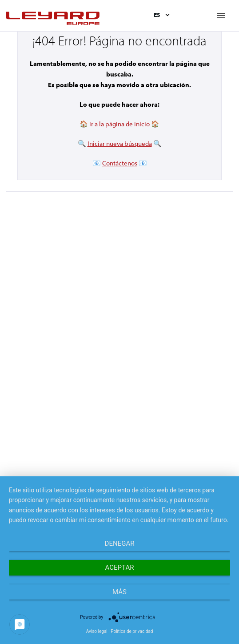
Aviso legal (97, 631)
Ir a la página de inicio (119, 124)
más (119, 592)
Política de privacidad (132, 631)
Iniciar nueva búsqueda (120, 143)
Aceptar (120, 568)
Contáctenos (120, 163)
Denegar (120, 543)
